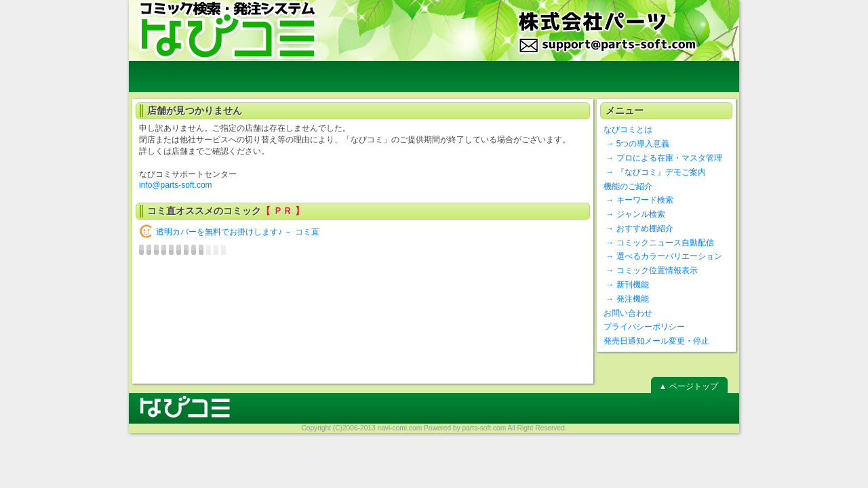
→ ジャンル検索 (634, 214)
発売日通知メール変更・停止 (656, 341)
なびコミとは (628, 129)
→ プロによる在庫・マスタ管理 (663, 158)
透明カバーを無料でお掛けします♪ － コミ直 (238, 232)
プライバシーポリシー (644, 327)
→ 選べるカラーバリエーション (663, 256)
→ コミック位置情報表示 (651, 270)
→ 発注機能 (626, 299)
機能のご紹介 (628, 186)
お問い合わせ (628, 313)
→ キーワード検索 (638, 200)
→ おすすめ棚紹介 (638, 228)
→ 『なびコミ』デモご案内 (655, 172)
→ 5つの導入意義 (636, 144)
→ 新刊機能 (626, 285)
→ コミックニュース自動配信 (659, 243)
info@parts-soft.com (176, 185)
